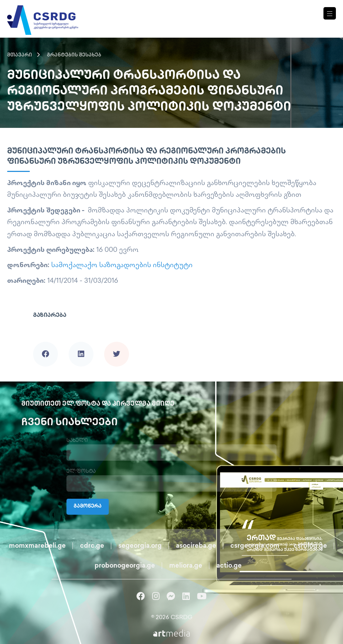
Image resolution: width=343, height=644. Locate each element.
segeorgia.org (140, 546)
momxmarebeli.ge (37, 546)
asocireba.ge (196, 546)
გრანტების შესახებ (74, 55)
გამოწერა (88, 507)
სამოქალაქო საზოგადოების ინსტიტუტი (122, 266)
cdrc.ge (92, 546)
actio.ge (229, 566)
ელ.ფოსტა (81, 472)
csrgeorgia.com (255, 546)
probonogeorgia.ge (125, 566)
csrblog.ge (310, 546)
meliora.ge (186, 566)
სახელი (77, 441)
